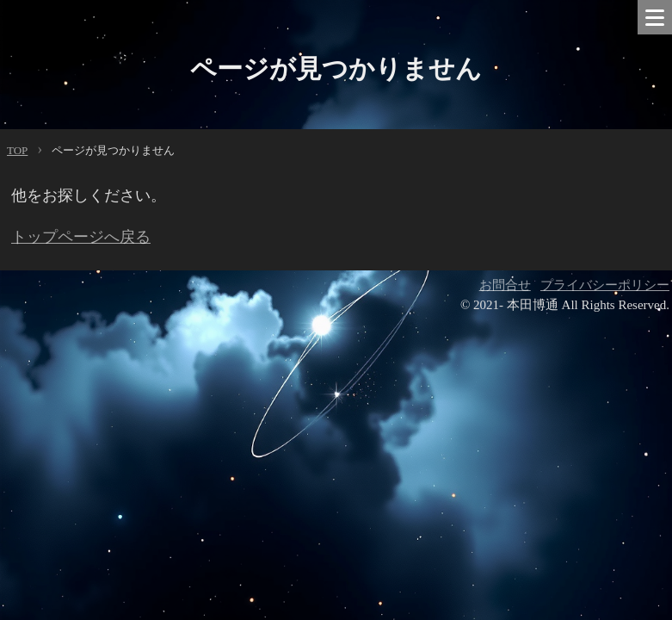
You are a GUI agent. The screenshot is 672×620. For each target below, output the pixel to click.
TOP (17, 150)
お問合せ (505, 285)
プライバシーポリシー (605, 285)
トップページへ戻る (81, 237)
